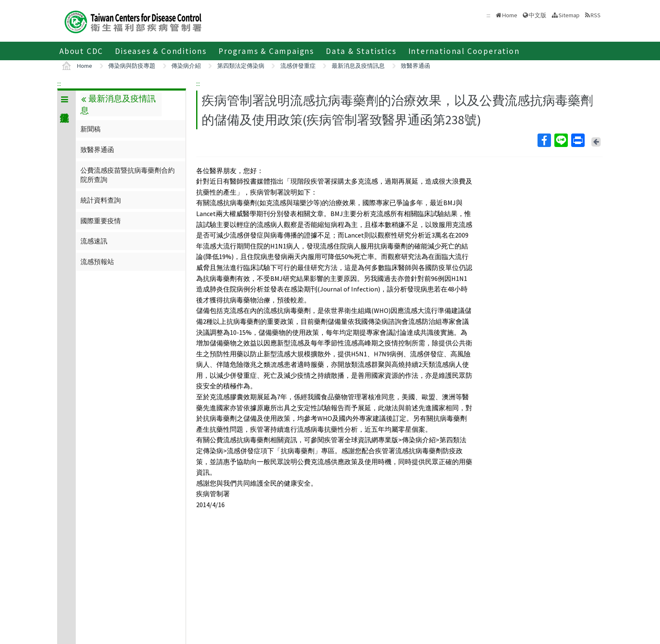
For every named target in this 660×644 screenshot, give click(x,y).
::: (59, 83)
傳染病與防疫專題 (132, 66)
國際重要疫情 (101, 221)
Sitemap (569, 15)
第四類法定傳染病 (241, 66)
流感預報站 (97, 262)
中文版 (538, 15)
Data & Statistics (361, 51)
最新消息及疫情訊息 (358, 66)
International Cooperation (464, 51)
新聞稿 (90, 129)
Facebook (544, 140)
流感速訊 (94, 241)
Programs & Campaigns (266, 51)
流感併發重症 (298, 66)
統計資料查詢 (101, 200)
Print (577, 140)
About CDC (81, 51)
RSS (596, 15)
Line (561, 140)
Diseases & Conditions (161, 51)
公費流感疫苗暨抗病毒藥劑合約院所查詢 (128, 175)
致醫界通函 (415, 66)
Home (510, 15)
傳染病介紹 (186, 66)
